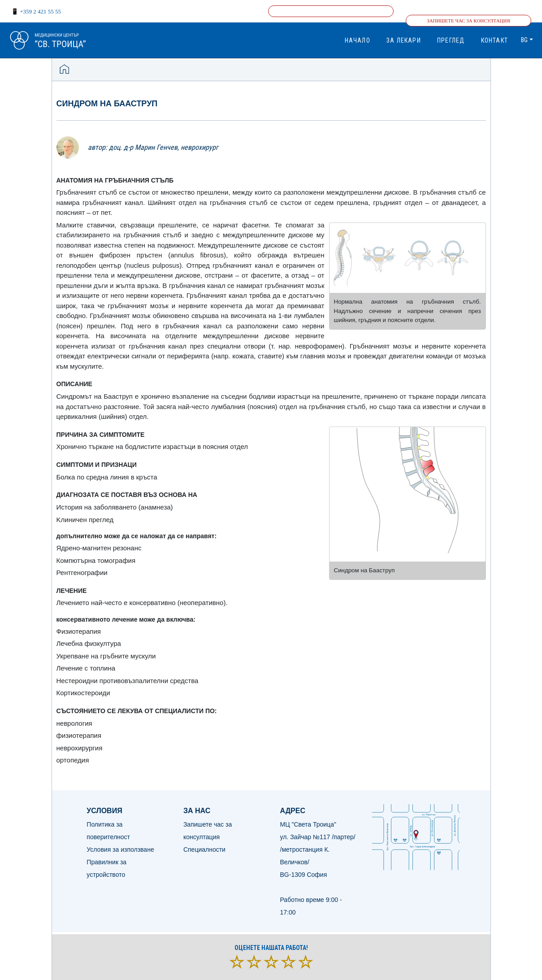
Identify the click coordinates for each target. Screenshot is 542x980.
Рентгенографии (82, 573)
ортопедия (73, 760)
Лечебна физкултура (89, 643)
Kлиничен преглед (85, 520)
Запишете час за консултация (468, 21)
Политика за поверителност (108, 831)
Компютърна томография (96, 560)
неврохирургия (80, 748)
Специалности (204, 849)
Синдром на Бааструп (107, 104)
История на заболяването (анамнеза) (115, 507)
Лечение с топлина (86, 668)
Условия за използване (120, 849)
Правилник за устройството (106, 868)
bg (524, 40)
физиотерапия (79, 735)
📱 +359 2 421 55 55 (36, 11)
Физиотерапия (79, 631)
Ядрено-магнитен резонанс (99, 548)
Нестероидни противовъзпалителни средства (128, 681)
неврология (74, 723)
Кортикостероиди (83, 693)
